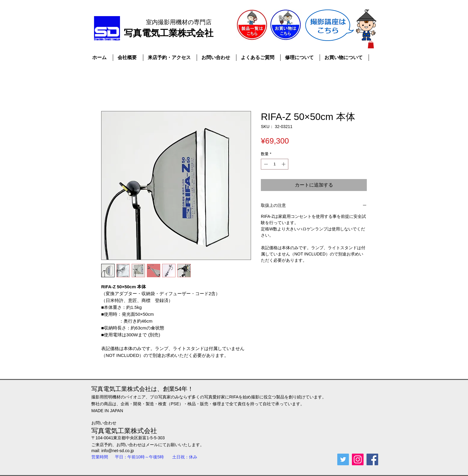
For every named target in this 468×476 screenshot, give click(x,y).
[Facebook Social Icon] (372, 459)
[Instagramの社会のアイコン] (358, 459)
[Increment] (284, 164)
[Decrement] (265, 164)
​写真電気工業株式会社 (169, 33)
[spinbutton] (275, 164)
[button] (371, 45)
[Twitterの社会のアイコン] (343, 459)
